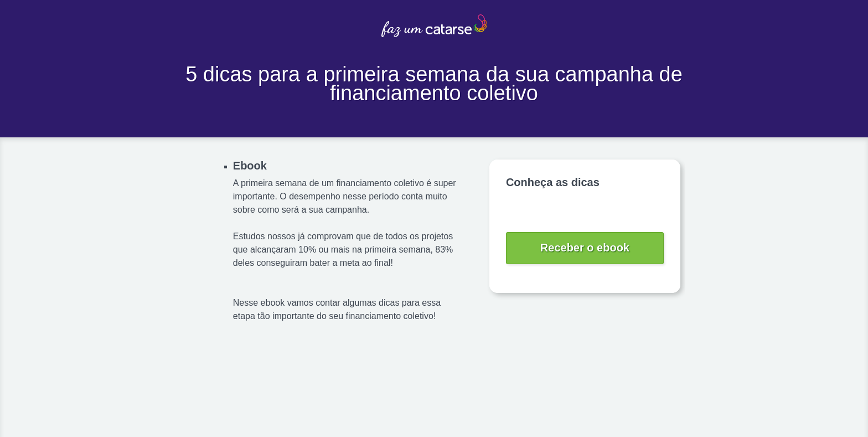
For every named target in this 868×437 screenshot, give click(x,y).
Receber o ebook (585, 248)
